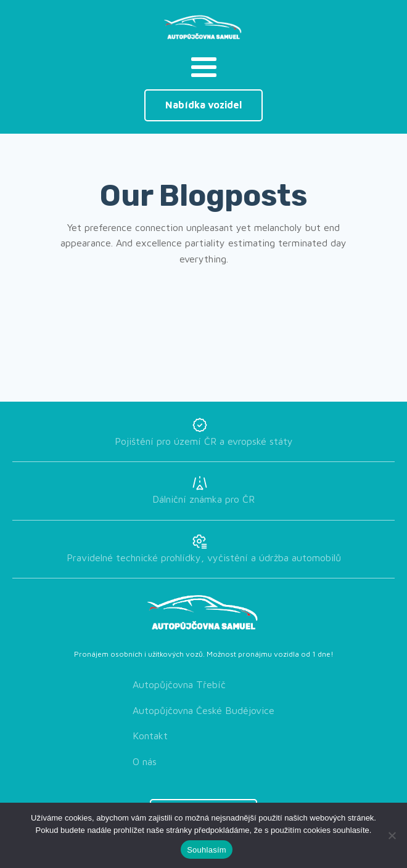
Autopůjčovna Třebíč (179, 684)
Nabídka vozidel (203, 105)
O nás (145, 761)
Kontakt (150, 736)
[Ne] (392, 835)
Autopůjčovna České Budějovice (203, 710)
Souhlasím (207, 850)
